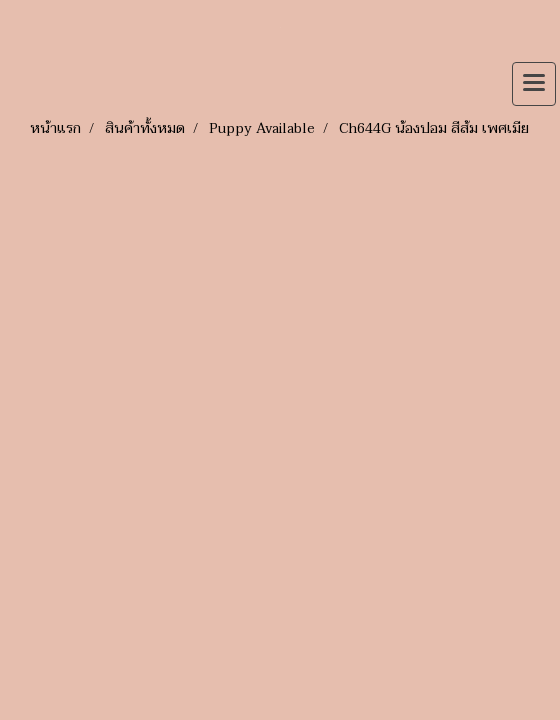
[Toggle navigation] (534, 84)
